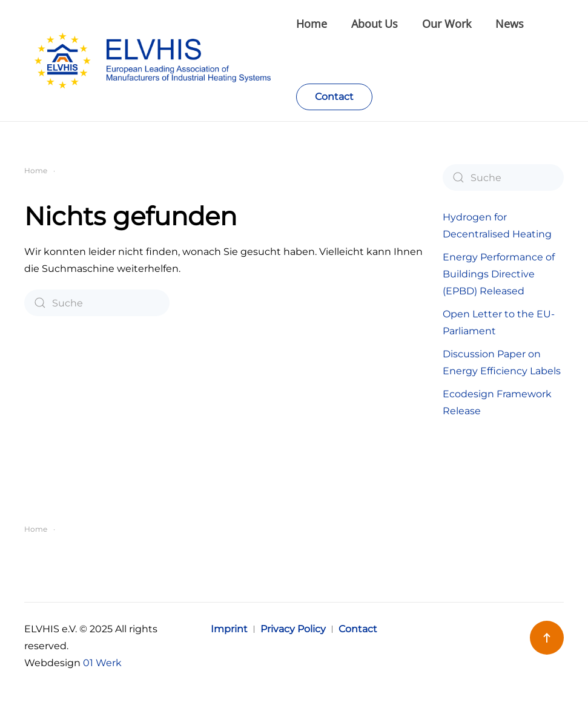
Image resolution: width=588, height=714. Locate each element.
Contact (334, 97)
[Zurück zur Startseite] (160, 61)
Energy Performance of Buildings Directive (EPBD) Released (499, 274)
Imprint (229, 629)
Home (312, 24)
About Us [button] (375, 24)
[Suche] (97, 303)
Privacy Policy (293, 629)
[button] (547, 638)
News (510, 24)
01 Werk (102, 663)
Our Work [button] (447, 24)
